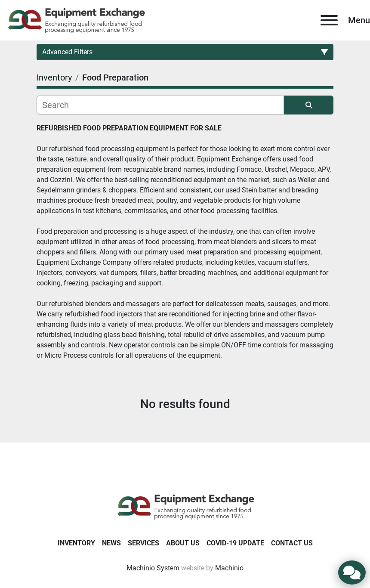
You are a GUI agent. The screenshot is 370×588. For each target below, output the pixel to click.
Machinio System (153, 568)
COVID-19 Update (235, 543)
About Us (183, 543)
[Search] (160, 105)
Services (143, 543)
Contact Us (292, 543)
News (111, 543)
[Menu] (329, 20)
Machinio (229, 568)
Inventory (76, 543)
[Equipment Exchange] (185, 506)
